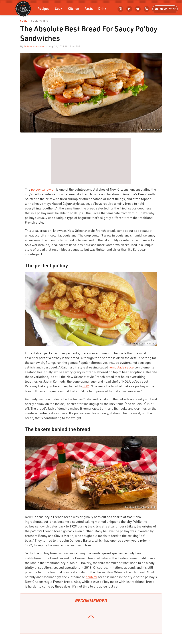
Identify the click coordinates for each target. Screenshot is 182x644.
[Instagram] (120, 9)
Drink (102, 8)
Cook (59, 8)
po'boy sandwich (43, 189)
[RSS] (147, 9)
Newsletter (165, 9)
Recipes (44, 8)
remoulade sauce (121, 367)
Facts (89, 8)
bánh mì (91, 577)
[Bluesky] (138, 9)
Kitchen (73, 8)
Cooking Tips (39, 21)
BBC (86, 386)
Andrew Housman (34, 46)
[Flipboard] (129, 9)
